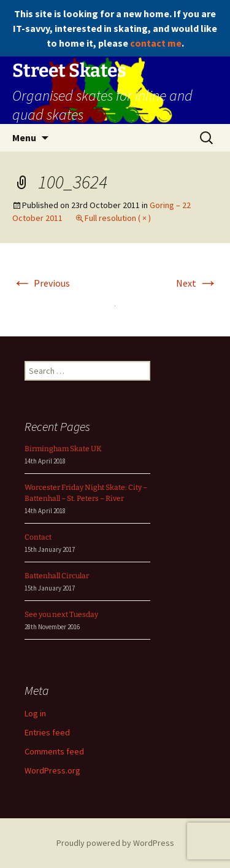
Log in (35, 713)
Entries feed (47, 732)
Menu (24, 138)
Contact (38, 537)
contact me (156, 43)
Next (197, 283)
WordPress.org (52, 770)
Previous (41, 283)
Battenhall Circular (57, 576)
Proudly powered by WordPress (115, 843)
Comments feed (54, 751)
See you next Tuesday (61, 614)
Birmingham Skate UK (63, 449)
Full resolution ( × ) (118, 218)
